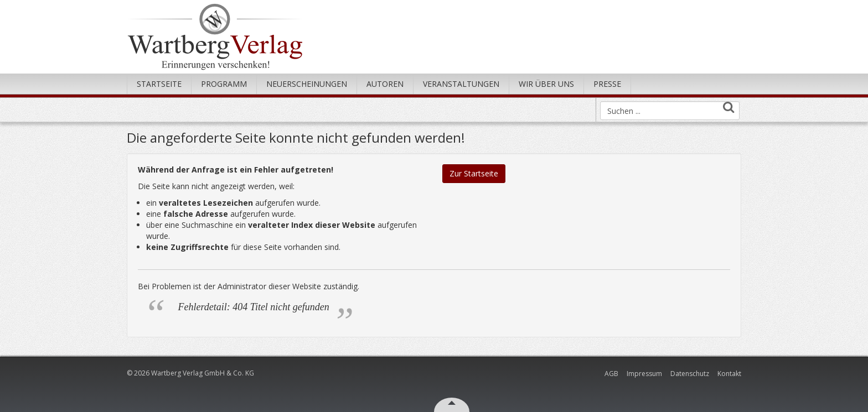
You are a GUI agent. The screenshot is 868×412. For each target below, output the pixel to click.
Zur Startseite (474, 173)
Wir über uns (546, 84)
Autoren (385, 84)
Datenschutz (690, 374)
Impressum (644, 374)
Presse (607, 84)
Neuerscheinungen (307, 84)
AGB (611, 374)
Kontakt (729, 374)
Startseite (159, 84)
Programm (224, 84)
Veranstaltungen (461, 84)
